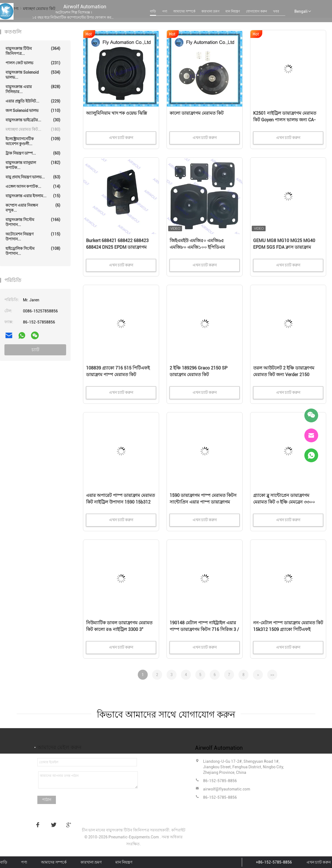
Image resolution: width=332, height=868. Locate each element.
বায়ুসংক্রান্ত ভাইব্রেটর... (33, 120)
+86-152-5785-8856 (274, 862)
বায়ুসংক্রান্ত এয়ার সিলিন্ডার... (33, 89)
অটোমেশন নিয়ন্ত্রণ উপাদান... (33, 236)
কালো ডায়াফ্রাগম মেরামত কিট (197, 113)
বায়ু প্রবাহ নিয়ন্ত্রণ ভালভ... (33, 177)
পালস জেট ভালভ (33, 63)
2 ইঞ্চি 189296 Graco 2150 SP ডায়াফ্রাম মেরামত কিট (199, 371)
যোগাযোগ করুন (256, 11)
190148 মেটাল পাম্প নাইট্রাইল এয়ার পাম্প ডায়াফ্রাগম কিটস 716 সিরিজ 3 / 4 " (204, 629)
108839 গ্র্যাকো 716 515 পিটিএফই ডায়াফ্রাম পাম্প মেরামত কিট (118, 371)
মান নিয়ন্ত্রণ (233, 11)
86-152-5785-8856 (220, 781)
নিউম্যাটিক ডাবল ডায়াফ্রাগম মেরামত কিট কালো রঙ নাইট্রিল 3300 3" (119, 626)
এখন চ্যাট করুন (319, 862)
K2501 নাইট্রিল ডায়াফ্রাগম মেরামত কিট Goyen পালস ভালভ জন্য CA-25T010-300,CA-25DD (285, 120)
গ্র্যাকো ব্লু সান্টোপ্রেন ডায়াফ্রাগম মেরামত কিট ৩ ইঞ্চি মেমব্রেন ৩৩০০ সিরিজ (284, 502)
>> (272, 675)
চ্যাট (35, 350)
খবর (276, 11)
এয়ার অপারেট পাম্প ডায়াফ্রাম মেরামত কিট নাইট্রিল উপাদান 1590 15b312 (120, 499)
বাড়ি (153, 11)
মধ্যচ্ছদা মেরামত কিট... (33, 129)
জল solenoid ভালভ (33, 111)
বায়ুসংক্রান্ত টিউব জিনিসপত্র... (33, 51)
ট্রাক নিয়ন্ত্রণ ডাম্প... (33, 153)
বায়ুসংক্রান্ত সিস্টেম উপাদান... (33, 222)
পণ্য (165, 11)
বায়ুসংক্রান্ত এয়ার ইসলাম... (33, 196)
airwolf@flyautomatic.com (227, 789)
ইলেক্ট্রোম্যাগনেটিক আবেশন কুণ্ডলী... (33, 141)
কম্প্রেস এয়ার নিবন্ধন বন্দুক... (33, 208)
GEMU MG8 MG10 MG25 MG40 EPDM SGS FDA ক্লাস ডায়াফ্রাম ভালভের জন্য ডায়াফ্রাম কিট (284, 247)
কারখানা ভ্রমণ (210, 11)
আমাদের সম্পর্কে (184, 11)
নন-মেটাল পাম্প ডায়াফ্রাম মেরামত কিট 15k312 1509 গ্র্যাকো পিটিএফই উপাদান (288, 629)
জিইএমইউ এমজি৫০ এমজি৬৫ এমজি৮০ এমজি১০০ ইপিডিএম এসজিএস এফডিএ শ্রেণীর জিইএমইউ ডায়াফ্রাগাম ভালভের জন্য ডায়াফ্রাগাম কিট (203, 248)
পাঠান (47, 800)
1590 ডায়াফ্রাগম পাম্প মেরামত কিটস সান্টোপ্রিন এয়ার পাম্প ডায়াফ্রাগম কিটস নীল (203, 502)
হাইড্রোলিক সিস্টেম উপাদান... (33, 251)
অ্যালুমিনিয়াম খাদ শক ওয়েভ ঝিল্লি (116, 113)
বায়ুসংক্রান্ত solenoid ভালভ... (33, 75)
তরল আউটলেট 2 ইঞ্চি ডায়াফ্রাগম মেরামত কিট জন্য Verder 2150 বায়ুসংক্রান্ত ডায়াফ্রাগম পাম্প (284, 375)
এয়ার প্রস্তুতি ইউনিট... (33, 101)
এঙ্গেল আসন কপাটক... (33, 186)
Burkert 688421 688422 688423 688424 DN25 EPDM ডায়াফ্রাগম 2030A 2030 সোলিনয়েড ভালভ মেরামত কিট (117, 248)
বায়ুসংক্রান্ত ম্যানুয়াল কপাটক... (33, 165)
